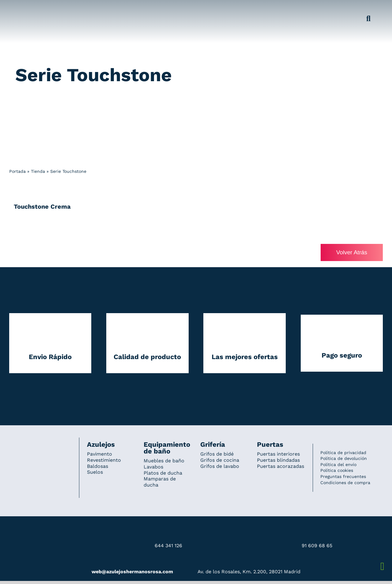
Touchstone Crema (42, 207)
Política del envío (338, 465)
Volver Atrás (352, 252)
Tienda (38, 171)
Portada (17, 171)
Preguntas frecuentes (343, 476)
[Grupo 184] (21, 8)
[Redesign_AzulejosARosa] (40, 446)
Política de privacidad (343, 453)
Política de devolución (344, 458)
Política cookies (337, 470)
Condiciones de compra (345, 483)
